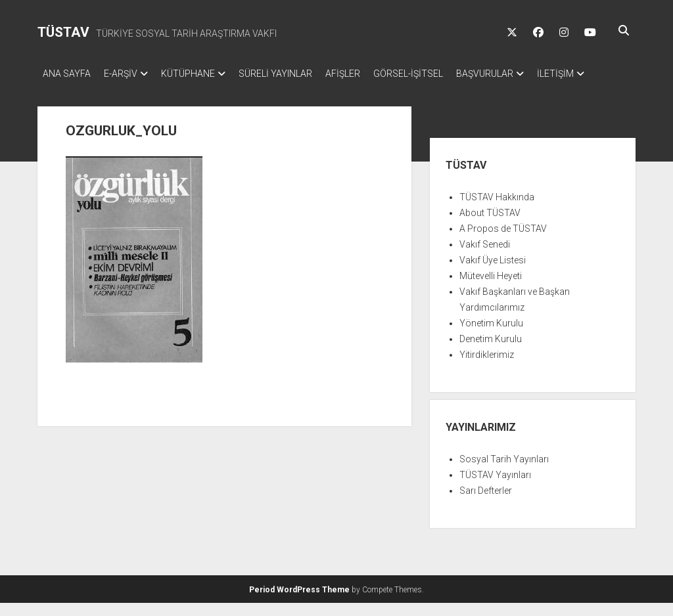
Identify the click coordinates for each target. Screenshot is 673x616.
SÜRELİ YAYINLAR (295, 74)
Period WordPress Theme (299, 603)
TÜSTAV (63, 32)
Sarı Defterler (486, 504)
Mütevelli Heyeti (491, 289)
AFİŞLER (369, 74)
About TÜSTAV (490, 226)
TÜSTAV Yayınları (495, 488)
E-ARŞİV (127, 74)
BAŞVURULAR (524, 74)
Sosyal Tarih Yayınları (504, 472)
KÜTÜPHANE (201, 74)
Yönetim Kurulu (491, 336)
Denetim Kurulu (491, 352)
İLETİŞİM (61, 91)
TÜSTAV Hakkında (497, 210)
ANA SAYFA (67, 74)
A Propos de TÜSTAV (503, 242)
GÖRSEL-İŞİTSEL (441, 74)
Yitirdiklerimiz (487, 368)
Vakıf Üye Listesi (493, 273)
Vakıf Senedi (485, 257)
